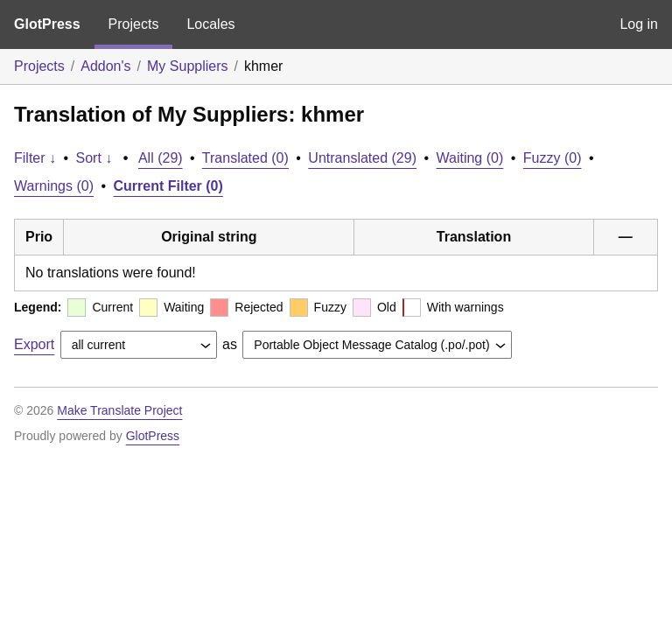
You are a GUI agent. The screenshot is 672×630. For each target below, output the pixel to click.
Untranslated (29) (362, 158)
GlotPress (47, 24)
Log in (639, 24)
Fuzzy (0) (553, 158)
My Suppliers (187, 66)
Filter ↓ (35, 158)
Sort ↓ (94, 158)
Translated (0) (245, 158)
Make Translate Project (119, 410)
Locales (210, 24)
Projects (134, 24)
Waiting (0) (470, 158)
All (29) (161, 158)
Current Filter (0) (168, 186)
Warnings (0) (54, 186)
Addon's (105, 66)
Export (34, 344)
